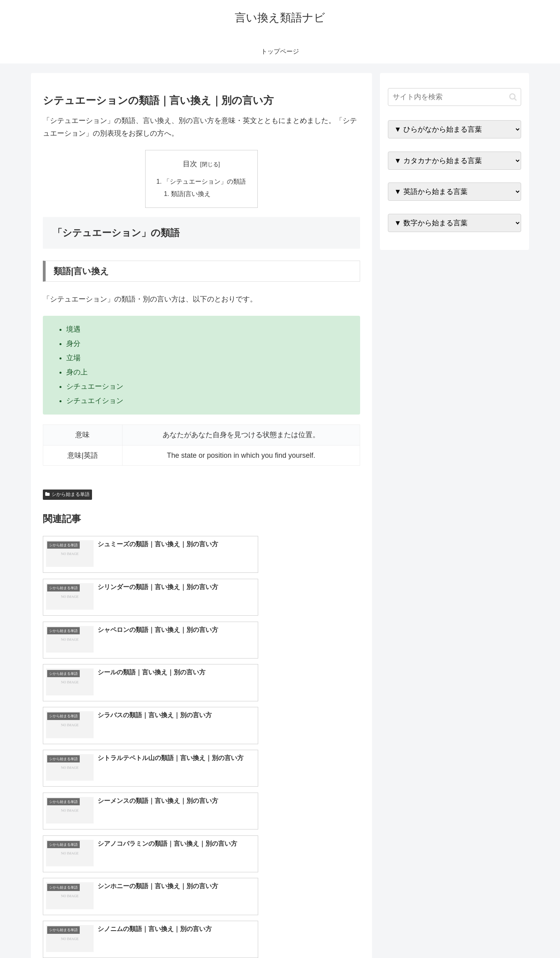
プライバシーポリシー (494, 933)
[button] (513, 97)
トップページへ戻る (433, 933)
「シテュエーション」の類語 (205, 182)
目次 (190, 164)
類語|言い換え (191, 194)
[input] (455, 97)
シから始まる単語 (67, 495)
